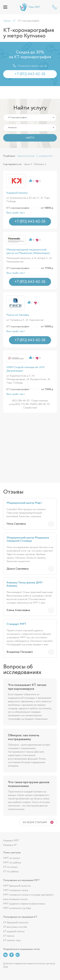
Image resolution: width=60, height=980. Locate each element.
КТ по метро (10, 867)
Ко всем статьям (35, 822)
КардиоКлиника (17, 193)
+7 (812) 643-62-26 (55, 7)
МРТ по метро (12, 858)
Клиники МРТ (11, 841)
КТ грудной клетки (14, 931)
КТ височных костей (15, 927)
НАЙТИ (30, 138)
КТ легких (9, 936)
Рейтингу (39, 164)
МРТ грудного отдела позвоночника (24, 904)
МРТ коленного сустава (17, 908)
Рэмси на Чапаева (18, 315)
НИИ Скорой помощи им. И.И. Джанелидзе (26, 369)
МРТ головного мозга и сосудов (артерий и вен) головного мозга (28, 897)
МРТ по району (12, 863)
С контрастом (44, 156)
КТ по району (11, 872)
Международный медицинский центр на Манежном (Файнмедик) (28, 251)
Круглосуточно (26, 156)
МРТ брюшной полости (17, 886)
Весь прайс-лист (16, 213)
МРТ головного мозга (16, 890)
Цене (27, 164)
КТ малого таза (12, 940)
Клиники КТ (10, 845)
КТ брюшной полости (16, 923)
